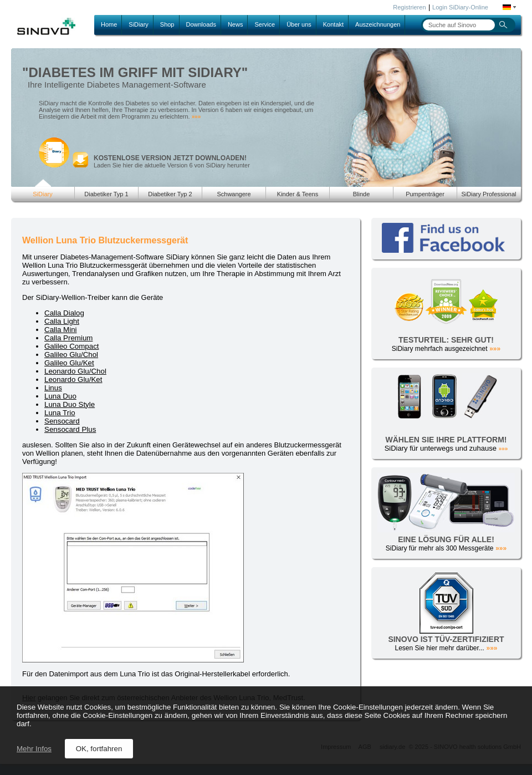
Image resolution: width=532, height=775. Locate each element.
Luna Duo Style (70, 404)
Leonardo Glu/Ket (73, 379)
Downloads (201, 24)
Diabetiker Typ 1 (106, 194)
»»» (196, 117)
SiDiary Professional (488, 194)
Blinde (362, 194)
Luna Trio (60, 413)
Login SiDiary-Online (460, 7)
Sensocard (62, 421)
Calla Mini (61, 330)
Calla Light (62, 321)
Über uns (299, 24)
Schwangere (234, 194)
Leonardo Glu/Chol (75, 371)
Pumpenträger (425, 194)
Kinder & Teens (298, 194)
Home (109, 24)
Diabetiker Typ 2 (170, 194)
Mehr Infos (34, 749)
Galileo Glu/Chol (71, 355)
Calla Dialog (64, 313)
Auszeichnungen (378, 24)
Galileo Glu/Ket (69, 363)
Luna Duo (60, 396)
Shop (167, 24)
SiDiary (138, 24)
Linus (53, 388)
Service (265, 24)
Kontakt (333, 24)
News (236, 24)
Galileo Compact (72, 346)
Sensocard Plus (70, 429)
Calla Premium (68, 338)
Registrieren (409, 7)
